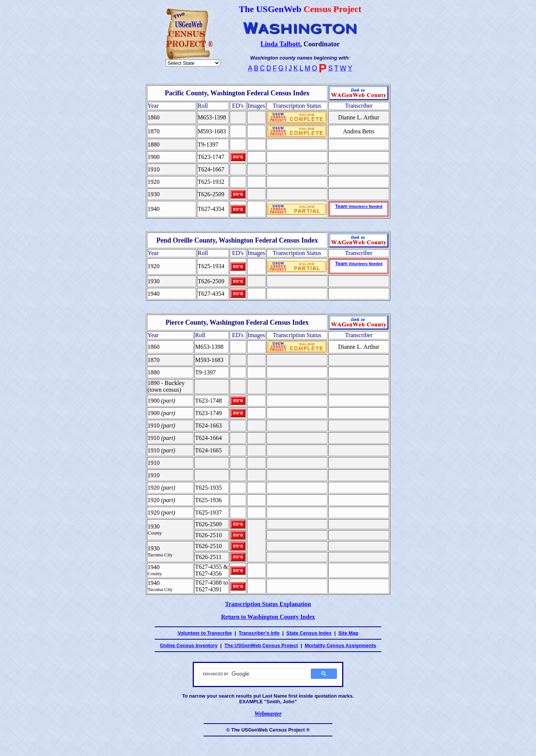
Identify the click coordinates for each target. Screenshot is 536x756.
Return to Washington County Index (268, 617)
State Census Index (309, 633)
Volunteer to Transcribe (205, 633)
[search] (252, 674)
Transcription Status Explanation (268, 604)
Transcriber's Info (259, 633)
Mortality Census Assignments (341, 645)
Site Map (348, 633)
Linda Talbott (280, 44)
